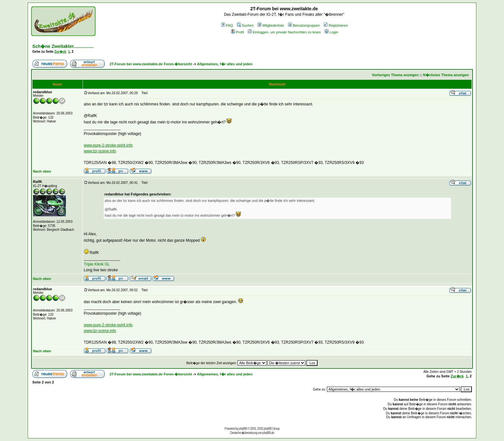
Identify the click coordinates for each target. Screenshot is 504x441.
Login (331, 32)
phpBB (243, 429)
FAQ (227, 25)
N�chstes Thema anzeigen (446, 75)
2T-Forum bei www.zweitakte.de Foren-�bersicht (151, 64)
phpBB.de (268, 433)
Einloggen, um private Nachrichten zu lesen (284, 32)
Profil (238, 32)
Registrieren (336, 25)
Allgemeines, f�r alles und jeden (225, 64)
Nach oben (42, 171)
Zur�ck (60, 52)
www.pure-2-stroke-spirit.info (108, 145)
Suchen (245, 25)
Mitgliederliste (271, 25)
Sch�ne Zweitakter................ (63, 46)
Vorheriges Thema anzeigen (395, 75)
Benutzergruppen (304, 25)
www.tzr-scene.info (100, 151)
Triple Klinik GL (97, 264)
